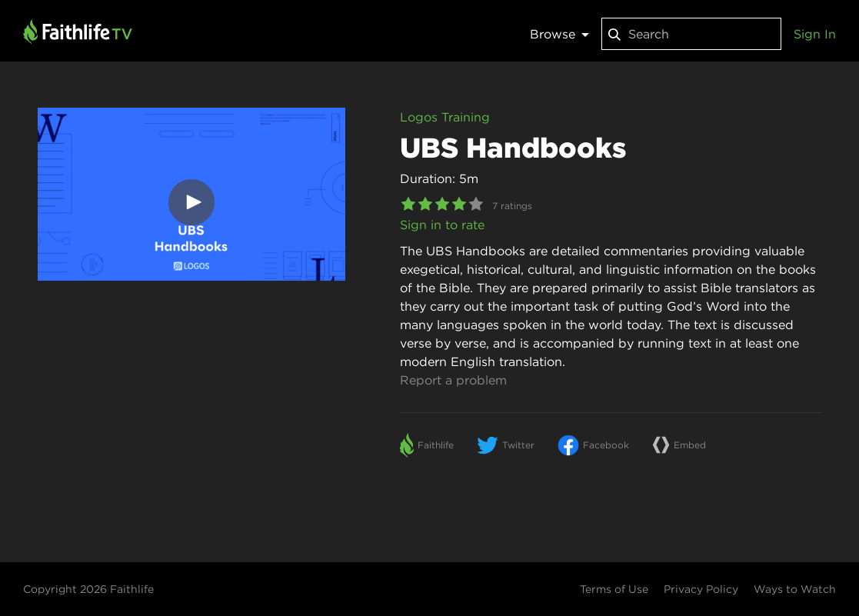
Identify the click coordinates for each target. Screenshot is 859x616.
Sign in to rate (442, 225)
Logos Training (445, 117)
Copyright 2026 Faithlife (88, 589)
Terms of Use (614, 589)
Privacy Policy (701, 589)
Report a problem (453, 380)
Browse (559, 34)
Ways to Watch (795, 589)
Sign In (815, 34)
